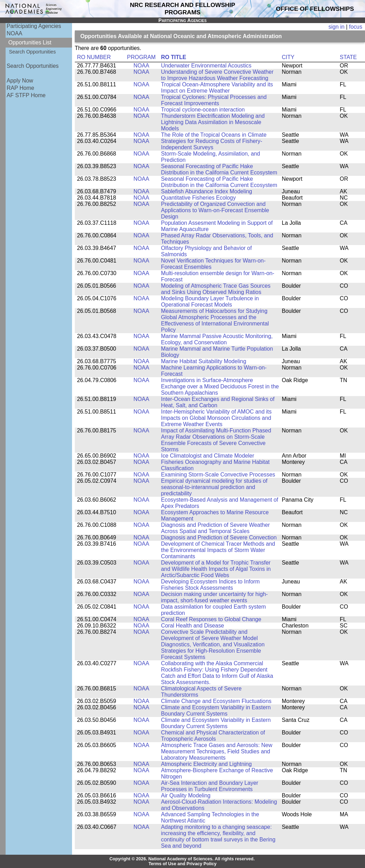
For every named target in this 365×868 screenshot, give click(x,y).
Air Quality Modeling (186, 795)
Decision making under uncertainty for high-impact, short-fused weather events (214, 597)
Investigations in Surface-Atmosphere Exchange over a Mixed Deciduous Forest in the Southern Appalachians (220, 386)
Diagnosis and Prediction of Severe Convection (219, 537)
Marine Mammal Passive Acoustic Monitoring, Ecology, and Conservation (217, 339)
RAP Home (20, 88)
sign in (337, 27)
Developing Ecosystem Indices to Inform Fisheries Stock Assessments (210, 585)
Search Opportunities (33, 52)
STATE (348, 57)
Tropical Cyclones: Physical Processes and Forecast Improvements (214, 100)
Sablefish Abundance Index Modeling (207, 191)
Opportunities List (30, 42)
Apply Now (20, 81)
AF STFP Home (26, 95)
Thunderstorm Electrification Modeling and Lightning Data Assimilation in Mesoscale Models (213, 122)
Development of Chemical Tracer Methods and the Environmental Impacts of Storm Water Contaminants (218, 550)
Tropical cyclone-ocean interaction (203, 110)
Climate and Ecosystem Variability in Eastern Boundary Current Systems (216, 711)
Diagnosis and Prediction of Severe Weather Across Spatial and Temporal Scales (216, 528)
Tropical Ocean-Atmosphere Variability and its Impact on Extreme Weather (217, 88)
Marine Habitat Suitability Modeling (204, 361)
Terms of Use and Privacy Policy (183, 864)
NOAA (15, 33)
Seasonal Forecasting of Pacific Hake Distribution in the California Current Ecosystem (219, 169)
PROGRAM (141, 57)
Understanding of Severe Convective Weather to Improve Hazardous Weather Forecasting (217, 75)
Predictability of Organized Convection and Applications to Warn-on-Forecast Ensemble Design (215, 210)
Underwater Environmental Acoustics (206, 66)
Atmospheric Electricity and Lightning (207, 764)
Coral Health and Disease (193, 626)
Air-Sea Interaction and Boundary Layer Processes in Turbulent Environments (210, 786)
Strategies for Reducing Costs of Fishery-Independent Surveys (212, 144)
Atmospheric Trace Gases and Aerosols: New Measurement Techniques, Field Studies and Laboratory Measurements (217, 751)
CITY (288, 57)
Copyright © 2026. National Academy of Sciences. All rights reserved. (182, 859)
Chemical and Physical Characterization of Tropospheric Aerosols (213, 736)
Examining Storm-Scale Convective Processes (218, 475)
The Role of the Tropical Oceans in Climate (214, 135)
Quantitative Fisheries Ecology (199, 198)
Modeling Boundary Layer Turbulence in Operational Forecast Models (210, 302)
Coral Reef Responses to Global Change (211, 619)
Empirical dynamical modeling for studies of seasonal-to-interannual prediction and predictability (214, 487)
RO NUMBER (94, 57)
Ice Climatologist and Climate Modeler (208, 456)
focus (356, 27)
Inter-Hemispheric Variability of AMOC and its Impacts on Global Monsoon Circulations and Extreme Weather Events (216, 418)
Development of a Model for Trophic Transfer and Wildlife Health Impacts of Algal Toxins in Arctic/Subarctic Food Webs (216, 569)
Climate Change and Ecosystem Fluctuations (216, 701)
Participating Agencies (34, 26)
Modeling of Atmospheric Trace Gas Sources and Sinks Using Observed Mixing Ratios (216, 289)
